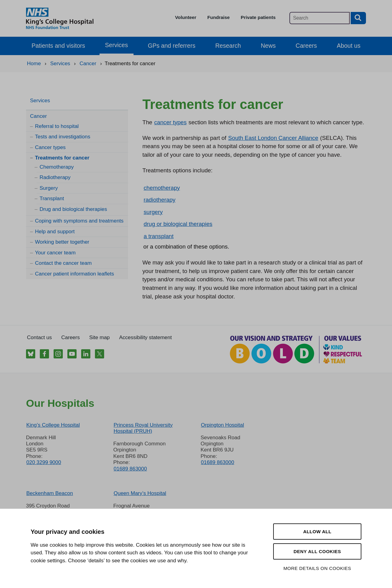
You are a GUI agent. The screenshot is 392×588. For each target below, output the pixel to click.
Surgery (49, 188)
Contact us (39, 337)
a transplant (159, 236)
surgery (153, 212)
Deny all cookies (317, 551)
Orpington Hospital (222, 425)
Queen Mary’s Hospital (140, 493)
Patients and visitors (58, 46)
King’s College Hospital (53, 425)
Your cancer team (55, 253)
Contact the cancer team (63, 263)
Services (117, 45)
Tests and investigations (63, 137)
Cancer (38, 116)
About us (349, 46)
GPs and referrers (172, 46)
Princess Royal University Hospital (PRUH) (143, 428)
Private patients (258, 17)
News (268, 46)
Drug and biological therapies (73, 209)
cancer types (170, 122)
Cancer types (50, 147)
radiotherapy (160, 200)
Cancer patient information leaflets (74, 274)
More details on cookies (317, 568)
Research (228, 46)
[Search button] (358, 18)
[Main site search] (320, 18)
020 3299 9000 (44, 462)
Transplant (52, 198)
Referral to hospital (57, 126)
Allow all (317, 532)
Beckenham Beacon (50, 493)
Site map (99, 337)
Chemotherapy (57, 167)
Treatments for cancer (62, 158)
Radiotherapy (55, 177)
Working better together (62, 242)
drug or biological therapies (178, 224)
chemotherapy (162, 188)
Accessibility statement (145, 337)
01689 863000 (130, 469)
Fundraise (219, 17)
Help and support (55, 232)
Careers (306, 46)
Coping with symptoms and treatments (79, 221)
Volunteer (186, 17)
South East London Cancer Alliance (273, 138)
